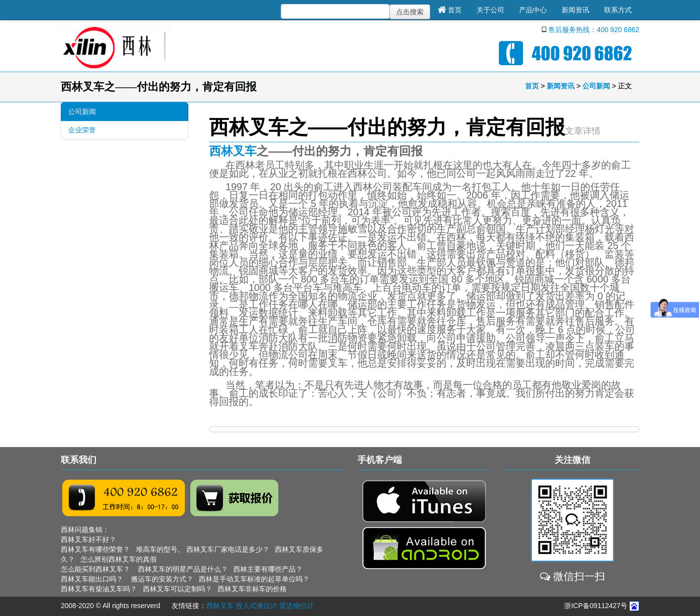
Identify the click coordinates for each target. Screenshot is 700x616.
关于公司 (490, 10)
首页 (450, 10)
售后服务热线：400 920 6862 (594, 30)
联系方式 (618, 10)
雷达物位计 (297, 606)
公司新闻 (596, 86)
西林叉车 (233, 151)
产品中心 (533, 10)
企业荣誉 (82, 130)
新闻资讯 (575, 10)
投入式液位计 (257, 606)
